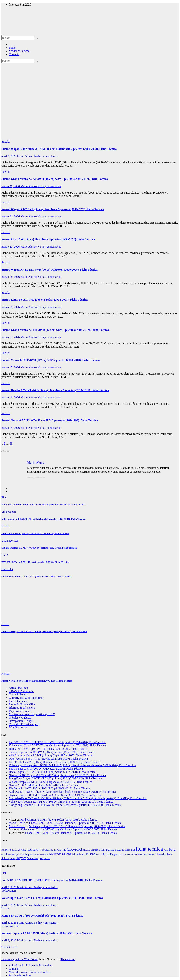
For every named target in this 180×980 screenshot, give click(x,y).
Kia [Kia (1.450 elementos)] (46, 854)
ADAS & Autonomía (21, 691)
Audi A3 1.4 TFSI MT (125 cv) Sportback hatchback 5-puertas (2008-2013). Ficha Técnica (62, 792)
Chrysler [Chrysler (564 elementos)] (86, 850)
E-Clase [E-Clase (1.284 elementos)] (126, 850)
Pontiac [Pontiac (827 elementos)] (123, 854)
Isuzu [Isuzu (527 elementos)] (36, 854)
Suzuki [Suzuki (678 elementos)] (12, 859)
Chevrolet (7, 569)
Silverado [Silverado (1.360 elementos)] (160, 854)
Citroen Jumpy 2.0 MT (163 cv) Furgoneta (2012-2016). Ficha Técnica (50, 782)
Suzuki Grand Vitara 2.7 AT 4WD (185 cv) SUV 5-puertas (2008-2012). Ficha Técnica (55, 179)
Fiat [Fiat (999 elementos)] (133, 850)
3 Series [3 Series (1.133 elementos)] (5, 850)
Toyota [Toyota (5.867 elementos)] (21, 858)
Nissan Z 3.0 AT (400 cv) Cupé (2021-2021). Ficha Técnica (44, 785)
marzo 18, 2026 (11, 277)
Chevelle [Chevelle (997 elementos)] (62, 850)
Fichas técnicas (18, 701)
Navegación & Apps (21, 721)
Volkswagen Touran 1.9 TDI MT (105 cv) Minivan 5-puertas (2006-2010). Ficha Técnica (61, 802)
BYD (5, 555)
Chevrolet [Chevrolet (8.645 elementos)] (74, 849)
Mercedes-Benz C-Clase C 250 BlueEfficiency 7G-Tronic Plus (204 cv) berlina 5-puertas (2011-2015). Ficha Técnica (78, 798)
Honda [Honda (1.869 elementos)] (10, 854)
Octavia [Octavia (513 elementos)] (99, 854)
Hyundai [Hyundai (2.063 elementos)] (20, 854)
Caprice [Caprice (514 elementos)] (53, 850)
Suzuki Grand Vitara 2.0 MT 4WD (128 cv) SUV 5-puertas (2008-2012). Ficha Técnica (55, 330)
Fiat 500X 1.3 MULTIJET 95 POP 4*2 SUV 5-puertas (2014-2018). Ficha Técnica (43, 505)
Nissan (5, 674)
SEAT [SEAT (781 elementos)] (151, 854)
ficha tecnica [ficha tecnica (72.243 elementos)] (149, 849)
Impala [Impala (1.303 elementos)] (29, 854)
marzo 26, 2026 (11, 186)
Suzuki (5, 142)
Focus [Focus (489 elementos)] (166, 850)
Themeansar (68, 959)
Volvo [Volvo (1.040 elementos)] (47, 858)
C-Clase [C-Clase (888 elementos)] (46, 850)
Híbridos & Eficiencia (22, 708)
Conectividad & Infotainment (26, 698)
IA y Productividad (20, 711)
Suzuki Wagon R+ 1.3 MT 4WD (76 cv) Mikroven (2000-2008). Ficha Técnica (50, 270)
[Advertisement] (90, 90)
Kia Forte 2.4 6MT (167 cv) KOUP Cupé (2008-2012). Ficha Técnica (50, 788)
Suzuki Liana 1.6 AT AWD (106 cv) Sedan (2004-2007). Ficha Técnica (44, 300)
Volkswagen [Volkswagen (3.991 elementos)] (35, 858)
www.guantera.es (36, 477)
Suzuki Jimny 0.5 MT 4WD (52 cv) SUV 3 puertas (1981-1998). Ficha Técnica (50, 420)
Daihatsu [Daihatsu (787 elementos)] (110, 850)
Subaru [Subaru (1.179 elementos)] (5, 858)
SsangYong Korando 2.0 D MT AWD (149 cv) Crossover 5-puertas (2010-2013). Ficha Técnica (65, 805)
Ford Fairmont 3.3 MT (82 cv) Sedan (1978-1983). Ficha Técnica (59, 820)
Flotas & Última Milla (22, 704)
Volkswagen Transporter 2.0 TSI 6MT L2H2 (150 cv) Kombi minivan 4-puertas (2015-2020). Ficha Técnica (72, 765)
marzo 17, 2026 (11, 337)
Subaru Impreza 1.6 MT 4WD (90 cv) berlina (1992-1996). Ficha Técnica (39, 548)
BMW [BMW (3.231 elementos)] (37, 850)
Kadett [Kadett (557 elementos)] (41, 854)
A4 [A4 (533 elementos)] (19, 850)
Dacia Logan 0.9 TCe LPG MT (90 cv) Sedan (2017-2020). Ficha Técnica (52, 772)
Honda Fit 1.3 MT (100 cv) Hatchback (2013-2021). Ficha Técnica (35, 533)
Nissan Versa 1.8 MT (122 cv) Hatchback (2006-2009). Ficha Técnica (37, 681)
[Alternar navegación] (3, 35)
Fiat (4, 497)
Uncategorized (10, 541)
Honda (5, 526)
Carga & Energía (19, 694)
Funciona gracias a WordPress (20, 959)
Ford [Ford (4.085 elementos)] (172, 849)
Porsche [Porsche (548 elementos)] (130, 854)
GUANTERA (10, 947)
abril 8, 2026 (9, 887)
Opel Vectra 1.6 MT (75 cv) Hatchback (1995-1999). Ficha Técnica (48, 759)
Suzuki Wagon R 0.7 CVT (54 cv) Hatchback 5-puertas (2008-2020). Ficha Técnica (53, 209)
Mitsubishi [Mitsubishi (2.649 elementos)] (79, 854)
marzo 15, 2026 (11, 428)
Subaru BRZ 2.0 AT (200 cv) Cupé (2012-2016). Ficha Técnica (46, 769)
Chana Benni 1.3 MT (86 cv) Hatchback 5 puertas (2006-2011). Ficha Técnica (75, 823)
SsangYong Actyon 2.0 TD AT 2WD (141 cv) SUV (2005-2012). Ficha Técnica (55, 778)
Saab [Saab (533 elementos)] (146, 854)
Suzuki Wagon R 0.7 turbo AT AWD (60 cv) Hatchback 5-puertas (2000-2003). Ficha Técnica (59, 149)
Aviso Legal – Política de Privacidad (30, 965)
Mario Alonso (25, 156)
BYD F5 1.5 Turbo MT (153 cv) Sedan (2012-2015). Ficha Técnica (35, 562)
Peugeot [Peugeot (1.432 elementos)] (114, 854)
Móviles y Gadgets (20, 718)
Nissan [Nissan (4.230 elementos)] (91, 854)
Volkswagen (9, 512)
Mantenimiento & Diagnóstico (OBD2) (32, 714)
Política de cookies (20, 975)
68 (11, 443)
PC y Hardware (18, 727)
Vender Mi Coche (19, 51)
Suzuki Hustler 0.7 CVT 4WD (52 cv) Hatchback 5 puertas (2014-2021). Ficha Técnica (55, 390)
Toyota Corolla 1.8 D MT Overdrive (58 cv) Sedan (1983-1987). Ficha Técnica (55, 795)
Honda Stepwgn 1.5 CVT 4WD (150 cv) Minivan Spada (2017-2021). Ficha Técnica (44, 631)
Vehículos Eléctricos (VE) (24, 724)
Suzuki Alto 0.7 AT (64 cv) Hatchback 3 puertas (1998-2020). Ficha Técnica (48, 239)
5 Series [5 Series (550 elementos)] (13, 850)
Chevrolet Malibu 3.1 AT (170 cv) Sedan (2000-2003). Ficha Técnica (36, 576)
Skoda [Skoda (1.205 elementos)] (169, 854)
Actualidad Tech (18, 688)
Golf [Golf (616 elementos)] (3, 854)
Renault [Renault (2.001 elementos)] (139, 854)
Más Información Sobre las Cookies (30, 972)
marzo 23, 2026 (11, 247)
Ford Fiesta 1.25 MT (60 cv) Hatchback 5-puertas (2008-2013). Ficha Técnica (55, 762)
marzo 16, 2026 (11, 397)
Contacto (14, 54)
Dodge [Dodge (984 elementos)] (118, 850)
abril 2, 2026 (9, 156)
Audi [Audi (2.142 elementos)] (29, 850)
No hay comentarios (46, 156)
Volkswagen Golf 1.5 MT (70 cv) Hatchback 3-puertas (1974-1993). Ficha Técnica (43, 519)
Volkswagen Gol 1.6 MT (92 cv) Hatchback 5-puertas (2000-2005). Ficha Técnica (77, 826)
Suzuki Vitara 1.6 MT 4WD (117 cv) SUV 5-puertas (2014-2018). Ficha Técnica (51, 360)
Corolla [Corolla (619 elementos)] (102, 850)
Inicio (12, 48)
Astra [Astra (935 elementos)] (23, 850)
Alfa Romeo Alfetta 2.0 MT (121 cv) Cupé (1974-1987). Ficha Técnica (50, 755)
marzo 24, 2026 (11, 216)
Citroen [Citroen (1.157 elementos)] (94, 850)
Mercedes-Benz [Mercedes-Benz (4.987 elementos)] (60, 854)
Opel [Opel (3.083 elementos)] (106, 854)
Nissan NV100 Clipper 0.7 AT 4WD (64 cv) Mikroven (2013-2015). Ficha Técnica (57, 775)
